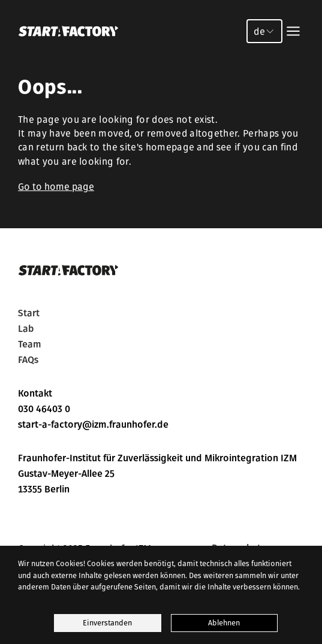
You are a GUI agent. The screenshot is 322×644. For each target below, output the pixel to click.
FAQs (28, 360)
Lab (26, 329)
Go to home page (56, 186)
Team (30, 344)
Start (29, 313)
